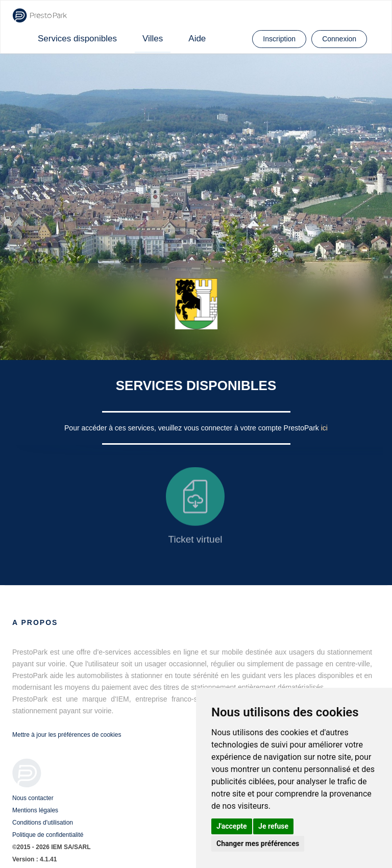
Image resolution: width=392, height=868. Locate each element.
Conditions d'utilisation (43, 823)
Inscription (279, 39)
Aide (197, 39)
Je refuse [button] (273, 826)
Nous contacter (33, 798)
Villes (153, 39)
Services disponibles (77, 39)
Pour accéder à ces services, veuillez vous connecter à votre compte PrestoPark (193, 428)
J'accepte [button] (232, 826)
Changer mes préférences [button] (258, 843)
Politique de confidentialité (48, 835)
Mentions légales (35, 810)
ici (324, 428)
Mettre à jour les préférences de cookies (67, 735)
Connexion (339, 39)
